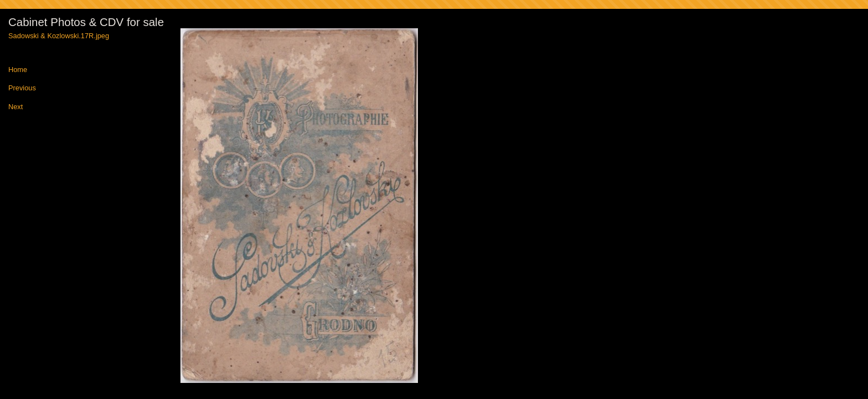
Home (18, 70)
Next (15, 107)
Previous (22, 88)
